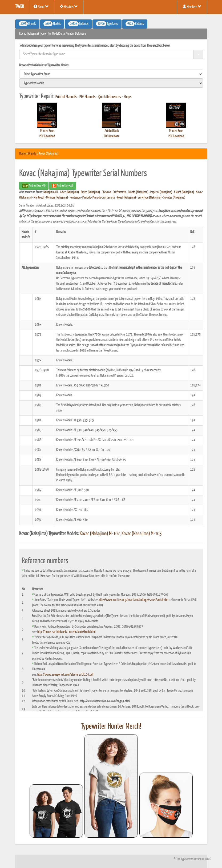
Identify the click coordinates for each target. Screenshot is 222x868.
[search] (111, 74)
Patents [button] (135, 24)
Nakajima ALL (51, 192)
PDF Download (47, 136)
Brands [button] (27, 24)
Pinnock (86, 198)
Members (192, 7)
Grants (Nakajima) (138, 192)
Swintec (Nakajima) (174, 198)
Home (22, 154)
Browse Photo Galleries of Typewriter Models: (44, 65)
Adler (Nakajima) (69, 192)
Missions (69, 7)
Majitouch (39, 198)
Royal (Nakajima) (126, 198)
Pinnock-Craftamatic (104, 198)
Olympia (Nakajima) (57, 198)
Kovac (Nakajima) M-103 (142, 534)
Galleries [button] (78, 24)
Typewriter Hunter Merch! (111, 726)
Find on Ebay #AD (34, 186)
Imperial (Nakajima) (161, 192)
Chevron (106, 192)
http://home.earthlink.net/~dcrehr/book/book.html (66, 632)
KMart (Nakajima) (184, 192)
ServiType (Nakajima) (150, 198)
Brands (32, 154)
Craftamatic (119, 192)
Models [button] (52, 24)
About (41, 7)
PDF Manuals (88, 97)
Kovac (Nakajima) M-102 (100, 534)
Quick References (110, 97)
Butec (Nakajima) (90, 192)
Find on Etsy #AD (62, 186)
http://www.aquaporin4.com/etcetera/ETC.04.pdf (65, 675)
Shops (128, 97)
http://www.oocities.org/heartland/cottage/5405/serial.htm (133, 600)
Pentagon (75, 198)
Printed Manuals (66, 97)
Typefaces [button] (107, 24)
